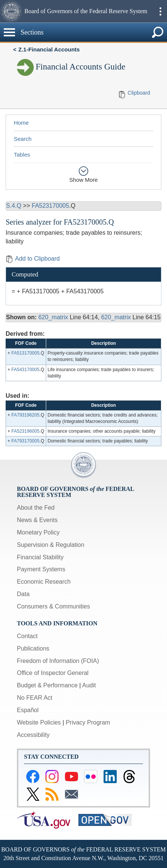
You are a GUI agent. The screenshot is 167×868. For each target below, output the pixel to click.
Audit (89, 685)
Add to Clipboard (33, 259)
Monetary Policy (38, 532)
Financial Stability (40, 557)
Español (28, 710)
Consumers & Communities (53, 606)
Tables (22, 155)
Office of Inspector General (53, 673)
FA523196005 (25, 431)
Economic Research (44, 582)
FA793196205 (25, 415)
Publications (33, 648)
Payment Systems (41, 569)
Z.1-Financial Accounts (49, 49)
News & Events (37, 520)
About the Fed (36, 508)
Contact (27, 636)
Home (21, 123)
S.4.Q (14, 206)
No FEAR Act (35, 698)
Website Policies (39, 722)
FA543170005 (25, 370)
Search (23, 139)
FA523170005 (50, 206)
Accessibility (33, 735)
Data (23, 594)
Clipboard (139, 93)
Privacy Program (88, 722)
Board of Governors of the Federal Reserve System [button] (86, 11)
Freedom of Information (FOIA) (58, 661)
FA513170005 (25, 353)
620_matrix (53, 317)
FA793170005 (25, 441)
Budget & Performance (47, 685)
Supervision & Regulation (51, 545)
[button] (11, 11)
